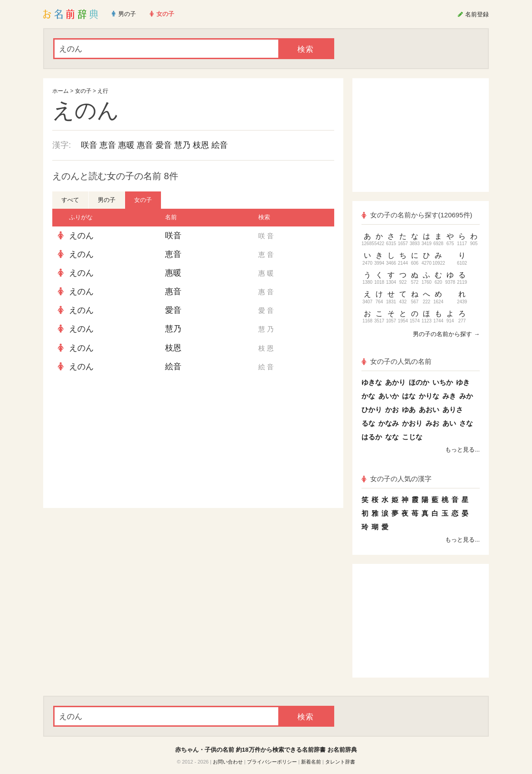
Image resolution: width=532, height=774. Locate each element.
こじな (412, 437)
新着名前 (311, 762)
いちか (443, 382)
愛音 (164, 145)
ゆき (463, 382)
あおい (429, 410)
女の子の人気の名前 (396, 361)
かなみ (389, 423)
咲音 (89, 145)
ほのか (419, 382)
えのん (81, 236)
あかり (395, 382)
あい (449, 423)
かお (392, 410)
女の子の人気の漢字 (396, 479)
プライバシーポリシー (272, 762)
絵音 (220, 145)
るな (368, 423)
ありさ (453, 410)
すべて (70, 200)
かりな (429, 396)
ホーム (60, 91)
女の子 (83, 91)
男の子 (107, 200)
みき (449, 396)
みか (466, 396)
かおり (412, 423)
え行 (103, 91)
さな (466, 423)
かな (368, 396)
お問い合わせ (228, 762)
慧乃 (182, 145)
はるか (372, 437)
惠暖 (126, 145)
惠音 (145, 145)
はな (409, 396)
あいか (389, 396)
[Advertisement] (120, 442)
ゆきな (372, 382)
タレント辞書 (340, 762)
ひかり (372, 410)
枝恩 (201, 145)
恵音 (108, 145)
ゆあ (409, 410)
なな (392, 437)
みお (432, 423)
